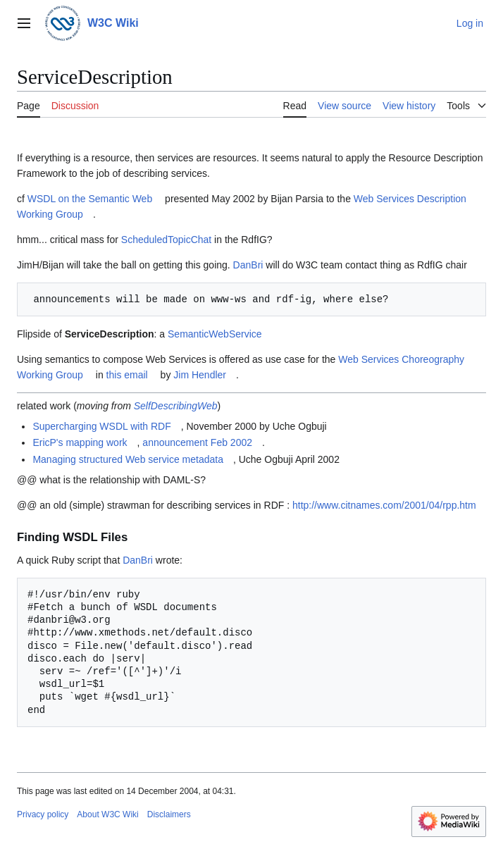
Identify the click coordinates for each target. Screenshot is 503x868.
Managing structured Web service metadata (128, 459)
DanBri (248, 265)
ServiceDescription (110, 334)
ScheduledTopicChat (166, 240)
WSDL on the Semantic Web (90, 199)
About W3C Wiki (107, 814)
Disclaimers (169, 814)
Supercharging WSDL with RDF (101, 426)
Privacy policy (43, 814)
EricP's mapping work (80, 442)
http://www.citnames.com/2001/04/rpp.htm (384, 505)
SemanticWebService (215, 334)
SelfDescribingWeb (176, 406)
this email (127, 375)
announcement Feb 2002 (197, 442)
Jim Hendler (200, 375)
